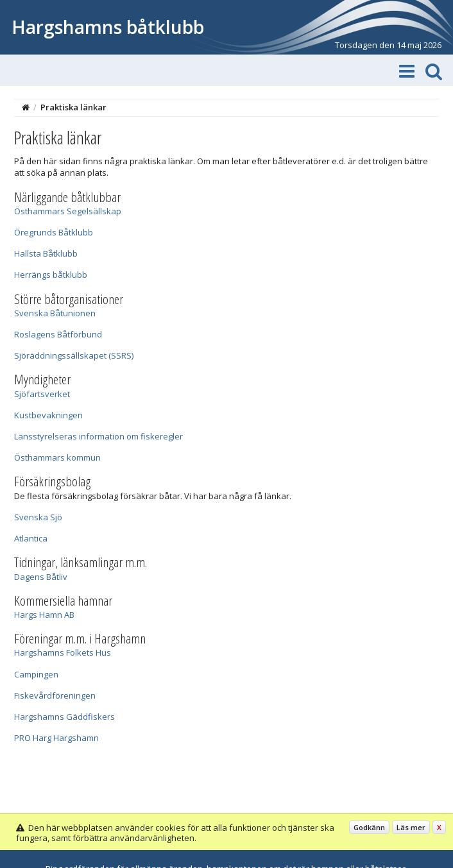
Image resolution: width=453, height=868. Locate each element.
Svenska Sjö (38, 517)
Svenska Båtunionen (55, 313)
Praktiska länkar (73, 107)
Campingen (36, 674)
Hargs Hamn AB (44, 615)
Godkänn (369, 827)
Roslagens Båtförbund (58, 334)
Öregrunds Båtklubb (54, 232)
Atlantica (31, 538)
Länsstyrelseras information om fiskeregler (98, 436)
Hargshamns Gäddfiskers (64, 717)
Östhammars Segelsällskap (68, 211)
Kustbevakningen (48, 415)
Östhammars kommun (57, 457)
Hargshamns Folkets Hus (63, 652)
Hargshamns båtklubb (108, 27)
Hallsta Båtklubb (46, 253)
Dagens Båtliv (41, 577)
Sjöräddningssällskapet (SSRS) (74, 355)
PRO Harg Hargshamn (56, 738)
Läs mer (411, 827)
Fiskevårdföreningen (55, 695)
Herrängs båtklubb (51, 275)
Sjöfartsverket (42, 394)
